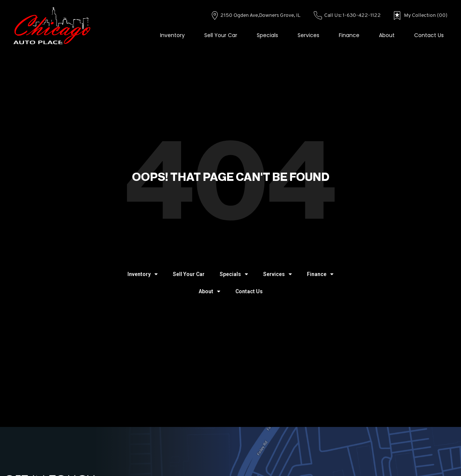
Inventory (172, 35)
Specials (267, 35)
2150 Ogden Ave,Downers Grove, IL (256, 16)
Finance (349, 35)
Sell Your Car (221, 35)
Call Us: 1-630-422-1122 (347, 16)
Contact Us (429, 35)
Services (308, 35)
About (387, 35)
